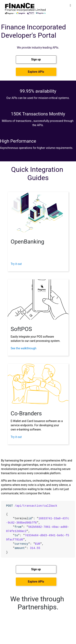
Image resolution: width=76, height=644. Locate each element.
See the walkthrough (24, 348)
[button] (36, 60)
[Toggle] (70, 5)
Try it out (16, 264)
